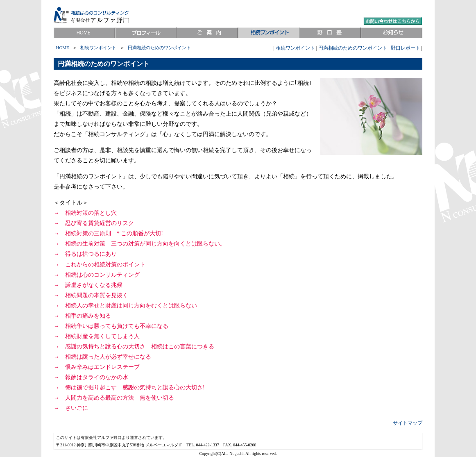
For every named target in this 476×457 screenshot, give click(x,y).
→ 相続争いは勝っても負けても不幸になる (111, 326)
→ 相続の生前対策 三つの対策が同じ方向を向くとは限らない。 (140, 244)
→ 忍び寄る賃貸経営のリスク (94, 223)
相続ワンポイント (295, 48)
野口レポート (406, 48)
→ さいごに (71, 408)
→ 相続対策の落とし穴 (85, 213)
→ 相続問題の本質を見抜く (91, 295)
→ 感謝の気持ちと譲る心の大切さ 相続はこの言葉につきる (134, 347)
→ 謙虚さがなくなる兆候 (88, 285)
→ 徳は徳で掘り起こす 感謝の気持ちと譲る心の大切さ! (129, 388)
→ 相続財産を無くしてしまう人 (97, 336)
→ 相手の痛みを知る (82, 316)
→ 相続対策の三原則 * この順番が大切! (108, 233)
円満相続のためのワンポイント (353, 48)
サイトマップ (408, 423)
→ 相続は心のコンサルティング (97, 275)
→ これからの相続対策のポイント (100, 265)
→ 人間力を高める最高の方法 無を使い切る (114, 398)
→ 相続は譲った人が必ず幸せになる (102, 357)
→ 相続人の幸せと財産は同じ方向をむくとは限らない (125, 306)
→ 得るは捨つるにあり (85, 254)
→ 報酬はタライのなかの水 (91, 377)
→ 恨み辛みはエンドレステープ (97, 367)
